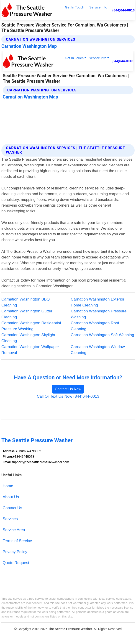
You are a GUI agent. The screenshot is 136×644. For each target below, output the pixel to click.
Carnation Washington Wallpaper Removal (30, 350)
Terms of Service (17, 541)
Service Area (14, 530)
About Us (11, 497)
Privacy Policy (15, 552)
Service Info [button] (98, 7)
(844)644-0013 (123, 10)
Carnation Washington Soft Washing (103, 335)
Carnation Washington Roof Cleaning (95, 326)
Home (8, 486)
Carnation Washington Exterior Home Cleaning (98, 302)
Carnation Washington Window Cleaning (98, 350)
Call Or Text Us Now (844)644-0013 (68, 396)
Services (10, 519)
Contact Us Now (68, 389)
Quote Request (16, 563)
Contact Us (13, 508)
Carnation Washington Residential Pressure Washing (31, 326)
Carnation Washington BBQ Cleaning (26, 302)
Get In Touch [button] (74, 7)
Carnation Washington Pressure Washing (99, 314)
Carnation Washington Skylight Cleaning (28, 338)
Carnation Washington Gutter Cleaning (27, 314)
